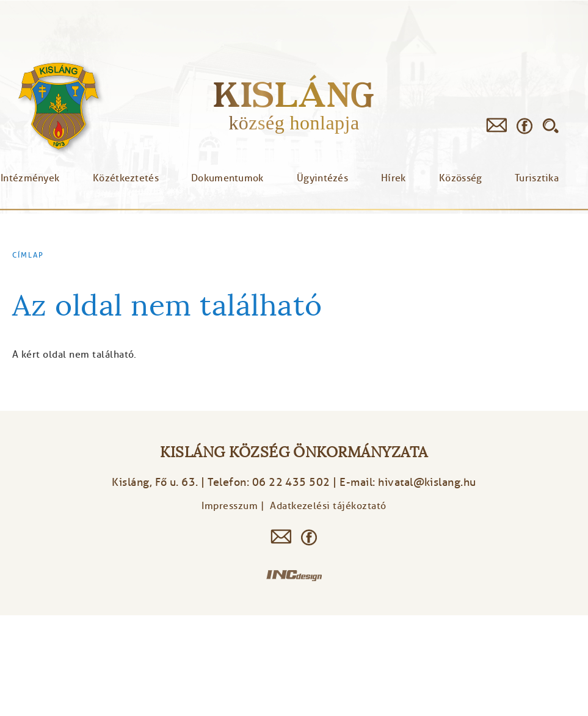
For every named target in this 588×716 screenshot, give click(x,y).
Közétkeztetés (126, 178)
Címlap (28, 255)
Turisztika (537, 178)
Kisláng (294, 94)
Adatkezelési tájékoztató (328, 506)
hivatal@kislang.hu (427, 482)
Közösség (460, 178)
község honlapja (294, 123)
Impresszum (230, 506)
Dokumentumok (227, 178)
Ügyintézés (322, 178)
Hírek (394, 178)
